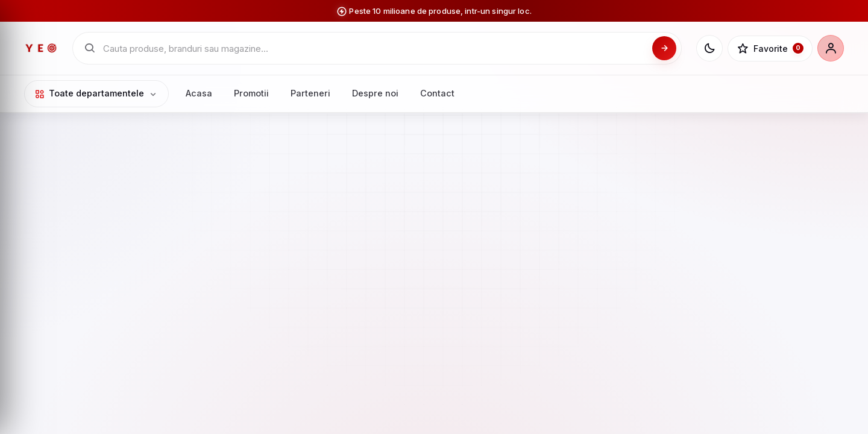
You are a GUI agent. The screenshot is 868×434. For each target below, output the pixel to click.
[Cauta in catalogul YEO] (374, 49)
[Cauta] (664, 48)
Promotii (251, 93)
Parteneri (310, 93)
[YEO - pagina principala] (41, 48)
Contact (437, 93)
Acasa (199, 93)
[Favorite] (770, 49)
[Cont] (831, 48)
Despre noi (375, 93)
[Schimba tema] (709, 48)
